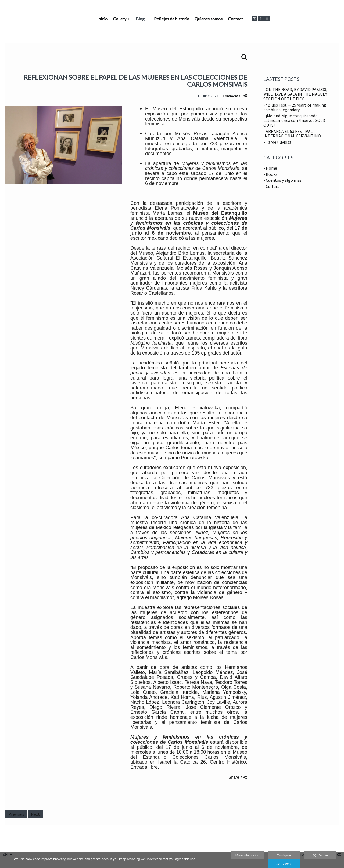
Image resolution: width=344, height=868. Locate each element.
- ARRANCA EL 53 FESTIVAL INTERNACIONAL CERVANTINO (292, 134)
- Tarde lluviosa (277, 142)
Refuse (320, 856)
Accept (284, 864)
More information (248, 855)
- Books (270, 174)
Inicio (170, 19)
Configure (284, 855)
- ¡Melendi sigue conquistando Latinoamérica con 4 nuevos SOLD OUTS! (294, 120)
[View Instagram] (329, 19)
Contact (303, 19)
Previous (16, 814)
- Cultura (271, 186)
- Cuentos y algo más (282, 180)
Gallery (187, 19)
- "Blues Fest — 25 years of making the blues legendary (295, 107)
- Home (270, 168)
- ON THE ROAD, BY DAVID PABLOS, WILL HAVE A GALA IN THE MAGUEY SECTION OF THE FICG (295, 94)
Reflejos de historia (239, 19)
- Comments (231, 96)
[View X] (323, 19)
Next (35, 814)
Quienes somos (276, 19)
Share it (238, 777)
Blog (208, 19)
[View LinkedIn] (336, 19)
